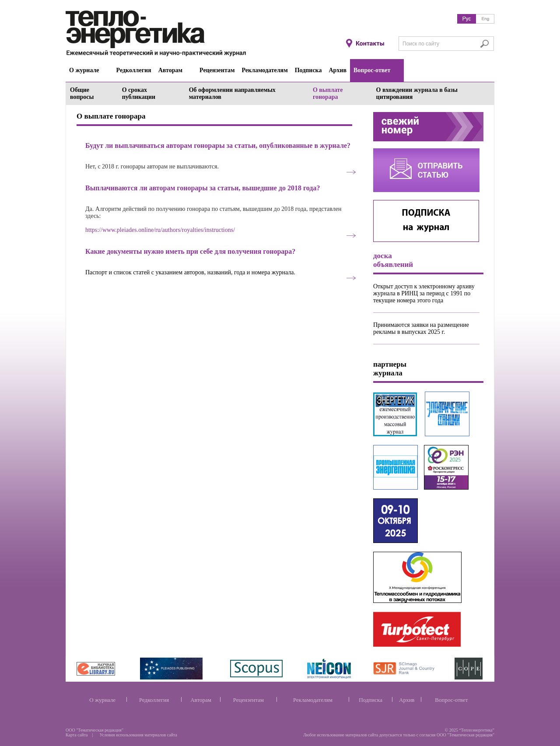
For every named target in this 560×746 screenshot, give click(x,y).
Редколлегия (154, 700)
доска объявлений (393, 260)
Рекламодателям (313, 700)
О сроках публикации (139, 93)
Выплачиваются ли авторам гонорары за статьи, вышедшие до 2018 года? (203, 188)
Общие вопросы (82, 93)
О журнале (102, 700)
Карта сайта (77, 735)
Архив (407, 700)
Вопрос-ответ (451, 700)
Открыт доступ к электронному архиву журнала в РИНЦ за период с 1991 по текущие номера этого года (424, 293)
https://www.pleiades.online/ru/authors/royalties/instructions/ (160, 230)
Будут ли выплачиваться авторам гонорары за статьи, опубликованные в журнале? (218, 145)
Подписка (371, 700)
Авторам (201, 700)
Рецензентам (248, 700)
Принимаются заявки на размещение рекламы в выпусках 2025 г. (421, 328)
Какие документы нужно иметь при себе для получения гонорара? (190, 251)
